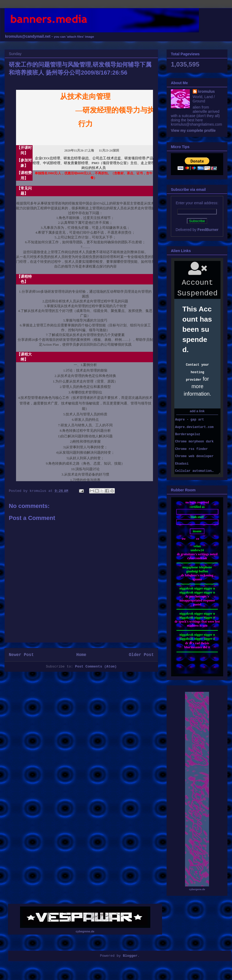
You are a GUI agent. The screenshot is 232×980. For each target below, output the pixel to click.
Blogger (130, 956)
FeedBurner (208, 230)
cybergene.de (197, 889)
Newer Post (21, 655)
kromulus (207, 91)
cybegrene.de (85, 931)
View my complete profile (193, 130)
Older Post (141, 655)
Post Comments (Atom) (96, 667)
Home (81, 655)
